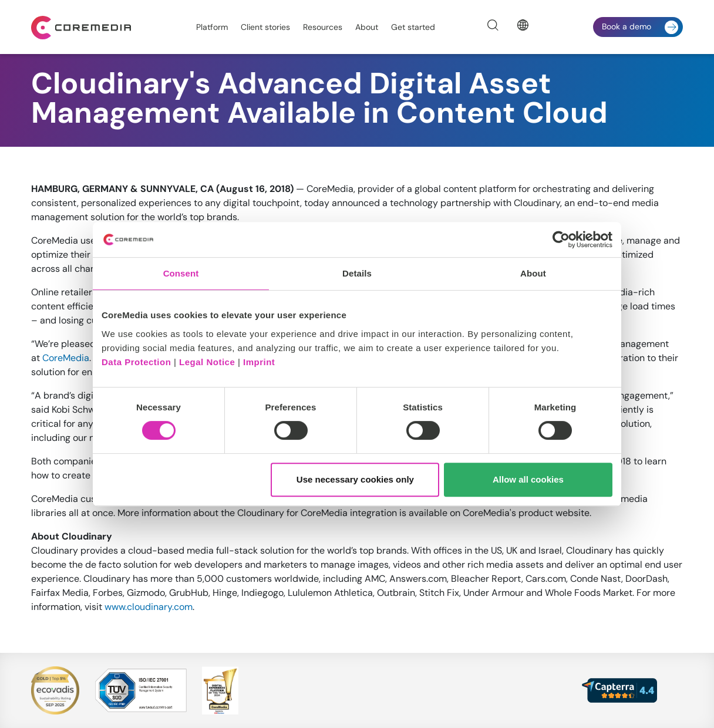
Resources (323, 27)
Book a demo (640, 27)
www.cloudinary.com (149, 607)
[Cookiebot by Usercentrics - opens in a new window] (561, 240)
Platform (212, 27)
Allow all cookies (528, 479)
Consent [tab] (181, 273)
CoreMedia (66, 358)
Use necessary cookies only (355, 479)
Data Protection (136, 362)
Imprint (259, 362)
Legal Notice (207, 362)
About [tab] (533, 273)
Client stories (265, 27)
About (367, 27)
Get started (413, 27)
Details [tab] (357, 273)
